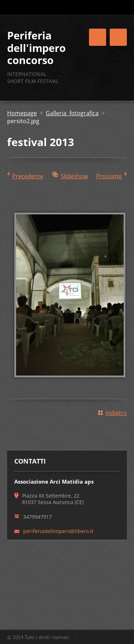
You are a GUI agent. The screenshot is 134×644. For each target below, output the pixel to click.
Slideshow (74, 176)
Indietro (116, 413)
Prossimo (109, 176)
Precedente (28, 176)
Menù (118, 37)
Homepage (22, 113)
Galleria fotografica (72, 113)
